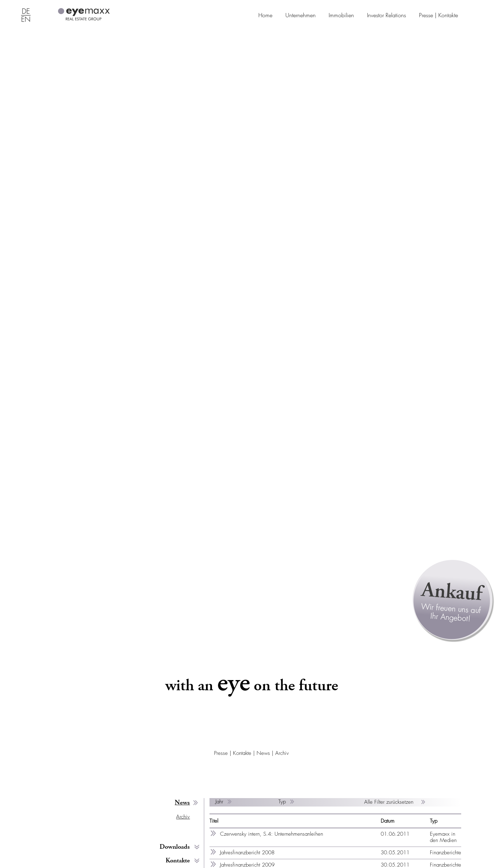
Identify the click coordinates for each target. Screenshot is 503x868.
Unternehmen (301, 15)
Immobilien (341, 15)
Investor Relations (386, 15)
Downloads (175, 847)
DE (26, 12)
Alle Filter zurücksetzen (390, 802)
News (263, 753)
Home (265, 15)
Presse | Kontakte (438, 15)
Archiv (282, 753)
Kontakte (178, 860)
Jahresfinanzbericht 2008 (247, 853)
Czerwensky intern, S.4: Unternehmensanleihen (272, 834)
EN (26, 20)
